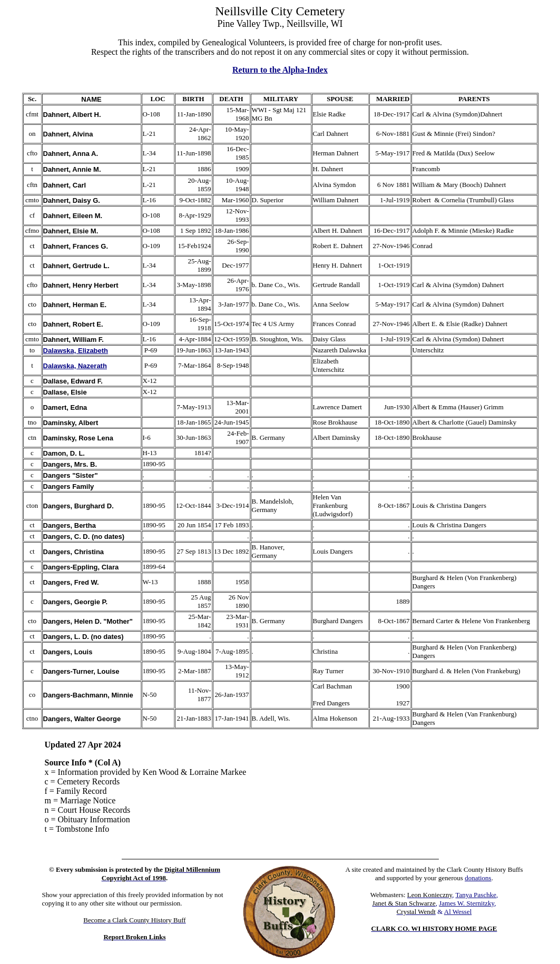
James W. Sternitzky (466, 903)
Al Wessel (458, 912)
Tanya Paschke (476, 895)
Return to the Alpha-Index (280, 70)
